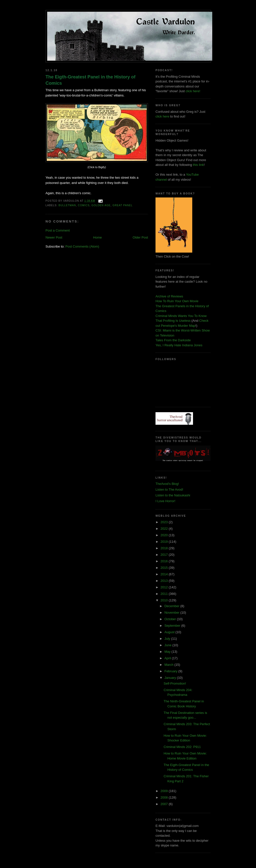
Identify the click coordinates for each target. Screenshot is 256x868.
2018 (165, 548)
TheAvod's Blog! (167, 484)
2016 (165, 561)
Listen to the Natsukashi (173, 495)
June (168, 645)
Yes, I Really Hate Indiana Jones (179, 345)
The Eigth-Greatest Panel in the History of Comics (90, 80)
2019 (165, 542)
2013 (165, 581)
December (172, 606)
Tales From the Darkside (173, 340)
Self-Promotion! (175, 683)
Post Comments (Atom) (82, 246)
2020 (165, 535)
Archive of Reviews (169, 296)
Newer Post (54, 237)
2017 (165, 555)
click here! (193, 91)
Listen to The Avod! (169, 490)
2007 (165, 804)
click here (162, 116)
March (169, 665)
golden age (101, 205)
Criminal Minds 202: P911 (182, 747)
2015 (165, 568)
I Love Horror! (165, 501)
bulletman (67, 205)
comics (84, 205)
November (172, 613)
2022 (165, 529)
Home (98, 237)
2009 (165, 791)
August (170, 632)
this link (198, 165)
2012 (165, 587)
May (168, 652)
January (171, 678)
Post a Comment (58, 230)
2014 (165, 574)
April (168, 658)
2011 (165, 594)
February (171, 671)
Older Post (140, 237)
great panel (122, 205)
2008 (165, 797)
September (173, 626)
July (168, 639)
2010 (165, 600)
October (171, 619)
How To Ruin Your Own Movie (177, 301)
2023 (165, 522)
